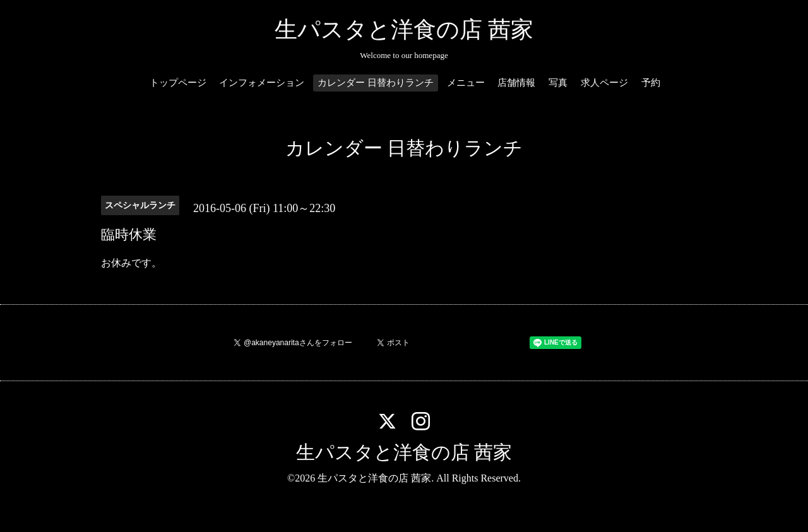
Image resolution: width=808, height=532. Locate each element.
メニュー (466, 83)
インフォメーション (262, 83)
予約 (651, 83)
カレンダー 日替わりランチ (376, 83)
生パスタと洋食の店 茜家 (404, 30)
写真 (558, 83)
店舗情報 (516, 83)
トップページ (178, 83)
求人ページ (604, 83)
